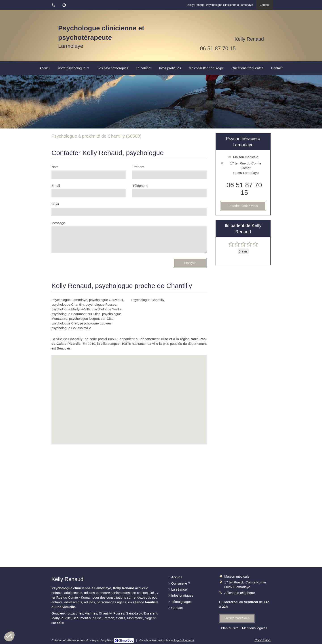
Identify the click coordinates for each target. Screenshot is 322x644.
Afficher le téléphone (240, 593)
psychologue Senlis (107, 309)
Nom (55, 167)
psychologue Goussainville (71, 328)
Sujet (55, 204)
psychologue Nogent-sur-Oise (91, 319)
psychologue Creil (65, 323)
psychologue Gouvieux (106, 300)
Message (58, 223)
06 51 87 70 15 (218, 48)
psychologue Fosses (101, 304)
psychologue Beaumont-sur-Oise (76, 314)
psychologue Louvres (96, 323)
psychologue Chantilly (68, 304)
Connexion (263, 640)
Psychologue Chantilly (148, 300)
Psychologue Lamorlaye (69, 300)
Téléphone (140, 186)
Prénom (138, 167)
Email (56, 186)
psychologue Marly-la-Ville (71, 309)
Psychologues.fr (184, 640)
